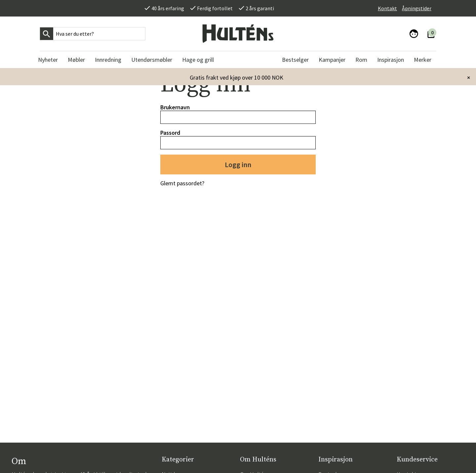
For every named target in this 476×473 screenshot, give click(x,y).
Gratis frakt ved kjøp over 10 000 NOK (237, 77)
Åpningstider (417, 8)
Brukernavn (175, 107)
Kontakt (387, 8)
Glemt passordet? (182, 183)
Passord (170, 133)
